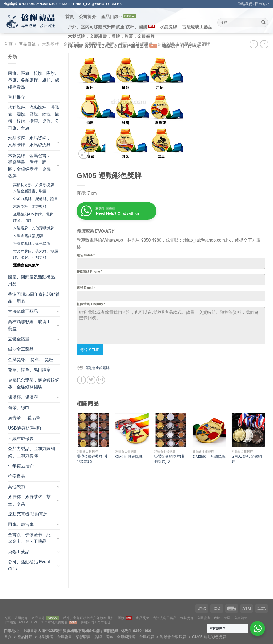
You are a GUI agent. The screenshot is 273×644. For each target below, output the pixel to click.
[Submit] (263, 23)
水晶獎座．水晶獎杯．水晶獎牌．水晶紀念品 (29, 142)
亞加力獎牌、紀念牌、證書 (35, 199)
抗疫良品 (17, 476)
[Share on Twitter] (91, 379)
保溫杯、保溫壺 (23, 397)
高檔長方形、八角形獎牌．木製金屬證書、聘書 (35, 188)
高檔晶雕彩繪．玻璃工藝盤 (29, 325)
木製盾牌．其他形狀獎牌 (34, 228)
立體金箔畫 (19, 339)
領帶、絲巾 (19, 408)
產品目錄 (112, 17)
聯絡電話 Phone (89, 272)
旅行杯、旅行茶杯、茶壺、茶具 (29, 500)
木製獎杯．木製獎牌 (30, 206)
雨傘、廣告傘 (21, 524)
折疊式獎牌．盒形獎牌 (32, 244)
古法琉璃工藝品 (197, 27)
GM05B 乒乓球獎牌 (209, 456)
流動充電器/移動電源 (28, 514)
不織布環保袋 (21, 439)
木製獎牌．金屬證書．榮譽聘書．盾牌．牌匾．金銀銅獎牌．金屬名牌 (29, 166)
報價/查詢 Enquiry (91, 304)
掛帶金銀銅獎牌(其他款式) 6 (170, 458)
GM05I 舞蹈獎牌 (129, 456)
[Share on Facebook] (81, 379)
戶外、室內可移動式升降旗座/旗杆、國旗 (108, 27)
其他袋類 (17, 487)
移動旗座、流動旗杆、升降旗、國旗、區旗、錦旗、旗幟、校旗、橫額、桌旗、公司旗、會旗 (34, 118)
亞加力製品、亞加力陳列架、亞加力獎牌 (31, 452)
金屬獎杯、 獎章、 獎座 (31, 360)
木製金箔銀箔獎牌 (28, 236)
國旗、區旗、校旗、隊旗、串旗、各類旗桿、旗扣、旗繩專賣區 (34, 80)
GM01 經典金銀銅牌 (246, 458)
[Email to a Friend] (101, 379)
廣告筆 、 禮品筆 (24, 418)
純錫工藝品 (19, 552)
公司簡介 (88, 17)
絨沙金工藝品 (21, 349)
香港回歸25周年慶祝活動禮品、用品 (34, 298)
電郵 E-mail (86, 288)
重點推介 (17, 97)
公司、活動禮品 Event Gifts (29, 565)
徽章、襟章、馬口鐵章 (29, 370)
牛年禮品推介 (21, 466)
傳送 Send (90, 350)
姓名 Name (86, 255)
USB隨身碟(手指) (25, 428)
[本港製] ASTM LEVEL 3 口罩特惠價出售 (108, 46)
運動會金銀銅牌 (26, 265)
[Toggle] (58, 142)
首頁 (70, 17)
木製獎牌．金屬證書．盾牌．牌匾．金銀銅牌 (111, 36)
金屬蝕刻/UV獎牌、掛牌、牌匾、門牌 (35, 217)
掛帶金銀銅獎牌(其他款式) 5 (92, 458)
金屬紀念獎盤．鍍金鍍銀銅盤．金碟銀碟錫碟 (34, 384)
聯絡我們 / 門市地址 (254, 4)
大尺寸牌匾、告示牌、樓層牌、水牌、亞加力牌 (35, 254)
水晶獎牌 (168, 27)
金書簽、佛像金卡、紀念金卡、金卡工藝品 (29, 538)
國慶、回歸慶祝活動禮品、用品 (34, 280)
